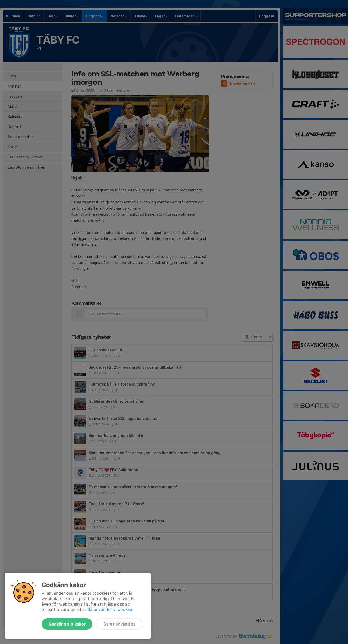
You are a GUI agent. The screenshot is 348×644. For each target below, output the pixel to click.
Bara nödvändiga (119, 624)
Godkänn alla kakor (67, 624)
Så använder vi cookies (110, 609)
